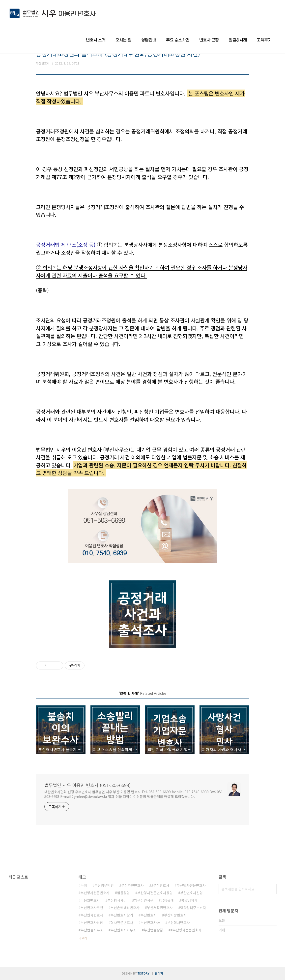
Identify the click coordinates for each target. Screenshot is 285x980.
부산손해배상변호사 (125, 908)
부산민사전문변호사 (191, 885)
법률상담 (123, 893)
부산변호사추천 (92, 908)
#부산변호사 (160, 885)
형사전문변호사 (122, 922)
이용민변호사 (90, 900)
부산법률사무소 (92, 930)
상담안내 (149, 40)
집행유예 (167, 900)
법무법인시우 (144, 900)
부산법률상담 (153, 930)
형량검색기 (189, 900)
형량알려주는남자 (193, 908)
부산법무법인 (104, 885)
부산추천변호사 (132, 885)
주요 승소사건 (178, 40)
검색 (272, 889)
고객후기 (264, 40)
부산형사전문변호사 (95, 893)
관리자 (159, 973)
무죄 (84, 885)
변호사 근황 (209, 40)
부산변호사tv (150, 922)
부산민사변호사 (92, 915)
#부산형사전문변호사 (186, 930)
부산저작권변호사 (160, 908)
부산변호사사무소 (123, 930)
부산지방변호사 (175, 915)
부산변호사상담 (92, 922)
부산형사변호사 (179, 922)
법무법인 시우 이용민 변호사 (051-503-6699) (87, 785)
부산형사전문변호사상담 (155, 893)
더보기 (83, 938)
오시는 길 (123, 40)
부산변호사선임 (191, 893)
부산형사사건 (117, 900)
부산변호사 (149, 915)
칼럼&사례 (238, 40)
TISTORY (143, 973)
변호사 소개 (96, 40)
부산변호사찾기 (122, 915)
